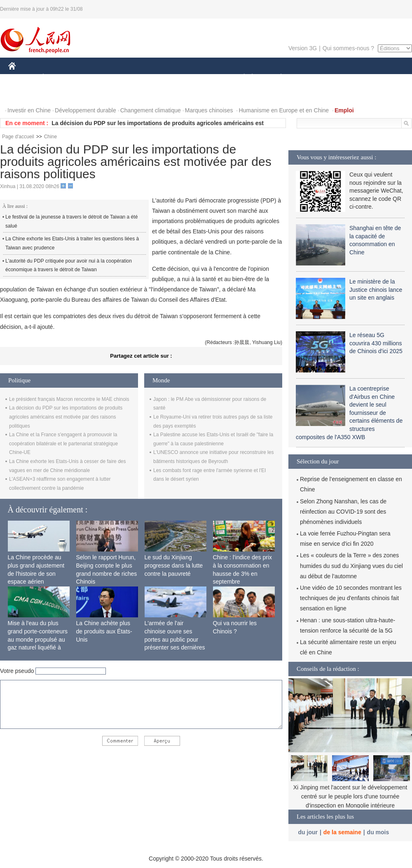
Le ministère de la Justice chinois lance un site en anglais (376, 290)
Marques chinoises (209, 110)
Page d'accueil (18, 137)
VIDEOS (58, 94)
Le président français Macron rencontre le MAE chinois (69, 399)
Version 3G (303, 48)
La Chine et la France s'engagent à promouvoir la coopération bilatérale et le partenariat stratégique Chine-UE (63, 443)
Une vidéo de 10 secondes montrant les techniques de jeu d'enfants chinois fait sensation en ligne (351, 598)
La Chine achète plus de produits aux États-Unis (104, 631)
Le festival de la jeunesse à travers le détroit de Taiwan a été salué (71, 221)
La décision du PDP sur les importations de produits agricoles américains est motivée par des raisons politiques (66, 417)
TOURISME (345, 78)
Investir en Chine (29, 110)
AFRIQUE (130, 78)
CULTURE (204, 78)
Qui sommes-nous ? (348, 48)
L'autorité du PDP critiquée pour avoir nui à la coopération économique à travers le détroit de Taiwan (69, 265)
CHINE (22, 78)
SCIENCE (167, 78)
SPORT (310, 78)
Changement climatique (151, 110)
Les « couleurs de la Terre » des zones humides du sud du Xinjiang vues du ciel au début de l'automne (351, 565)
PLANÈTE (277, 78)
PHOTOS (25, 94)
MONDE (96, 78)
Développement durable (85, 110)
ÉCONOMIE (58, 78)
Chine (50, 137)
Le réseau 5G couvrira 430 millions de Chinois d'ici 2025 (376, 343)
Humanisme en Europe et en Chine (284, 110)
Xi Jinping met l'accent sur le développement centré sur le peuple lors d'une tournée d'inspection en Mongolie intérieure (350, 796)
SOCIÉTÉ (240, 78)
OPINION (384, 78)
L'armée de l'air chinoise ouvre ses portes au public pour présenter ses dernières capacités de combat (175, 639)
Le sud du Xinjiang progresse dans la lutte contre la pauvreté (174, 565)
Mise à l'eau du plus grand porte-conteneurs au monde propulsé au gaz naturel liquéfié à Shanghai (38, 639)
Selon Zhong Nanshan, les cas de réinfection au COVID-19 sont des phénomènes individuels (343, 512)
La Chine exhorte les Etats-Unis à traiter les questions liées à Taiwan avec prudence (72, 243)
